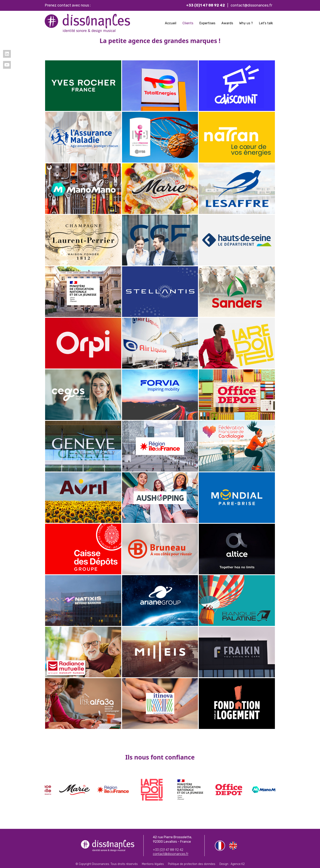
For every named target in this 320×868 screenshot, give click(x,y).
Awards (227, 23)
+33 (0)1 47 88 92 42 (168, 850)
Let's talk (266, 23)
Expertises (207, 23)
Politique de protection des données (192, 864)
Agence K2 (238, 864)
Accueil (171, 23)
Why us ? (246, 23)
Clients (188, 23)
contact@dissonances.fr (251, 5)
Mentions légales (153, 864)
